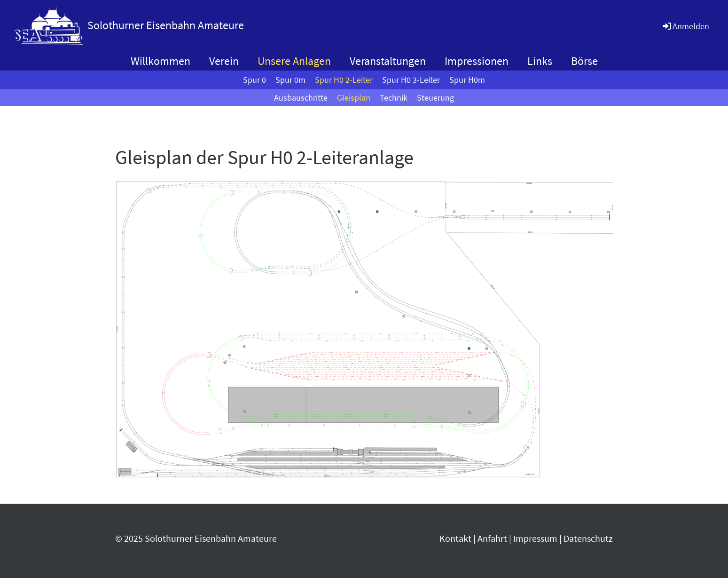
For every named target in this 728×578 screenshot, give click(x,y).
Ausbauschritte (301, 98)
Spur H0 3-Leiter (411, 80)
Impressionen (477, 61)
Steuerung (435, 98)
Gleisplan (354, 98)
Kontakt (455, 538)
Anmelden (685, 26)
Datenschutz (588, 538)
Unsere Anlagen (294, 61)
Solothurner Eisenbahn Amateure (166, 25)
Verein (224, 61)
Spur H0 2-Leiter (344, 80)
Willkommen (160, 61)
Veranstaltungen (388, 61)
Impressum (535, 538)
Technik (394, 98)
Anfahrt (492, 538)
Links (540, 61)
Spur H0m (467, 80)
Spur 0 (254, 80)
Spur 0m (290, 80)
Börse (584, 61)
